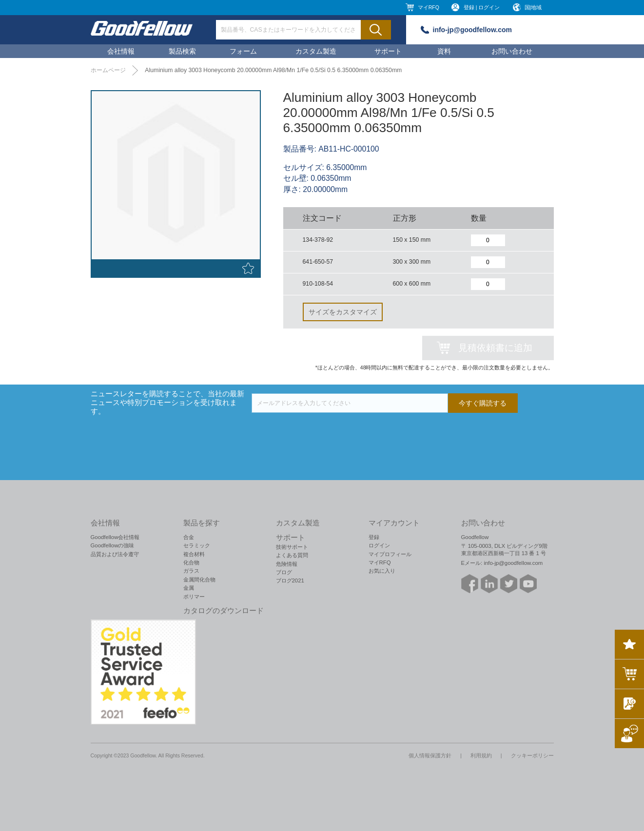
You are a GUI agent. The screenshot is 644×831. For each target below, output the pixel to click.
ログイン (379, 545)
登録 (374, 537)
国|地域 (533, 7)
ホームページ (108, 70)
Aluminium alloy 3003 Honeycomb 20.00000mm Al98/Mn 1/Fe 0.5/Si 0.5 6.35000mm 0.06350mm (273, 70)
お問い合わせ (512, 51)
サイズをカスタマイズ (343, 312)
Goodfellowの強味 (113, 545)
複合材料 (194, 554)
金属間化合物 (199, 580)
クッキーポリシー (532, 755)
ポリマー (194, 597)
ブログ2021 (290, 580)
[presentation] (326, 432)
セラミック (197, 545)
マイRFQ (429, 7)
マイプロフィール (390, 554)
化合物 (191, 562)
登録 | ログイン (482, 7)
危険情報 (287, 564)
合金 (189, 537)
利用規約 (481, 755)
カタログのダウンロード (224, 611)
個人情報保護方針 (430, 755)
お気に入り (382, 571)
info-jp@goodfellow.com (472, 30)
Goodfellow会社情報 (115, 537)
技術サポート (292, 547)
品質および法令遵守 (115, 554)
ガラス (191, 571)
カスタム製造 (316, 51)
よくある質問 (292, 555)
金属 (189, 588)
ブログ (284, 572)
